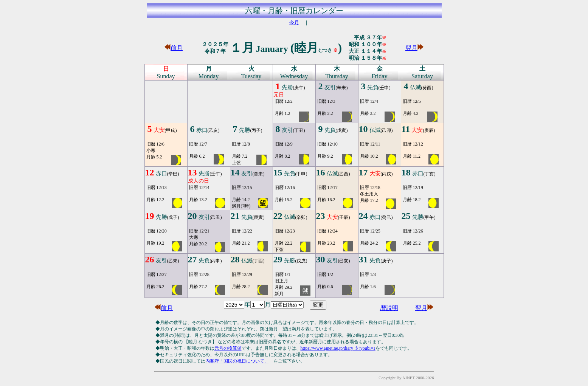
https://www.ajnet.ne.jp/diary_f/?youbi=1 (338, 348)
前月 (174, 48)
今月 (294, 22)
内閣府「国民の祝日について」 (237, 361)
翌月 (414, 48)
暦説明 (389, 308)
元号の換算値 (228, 348)
